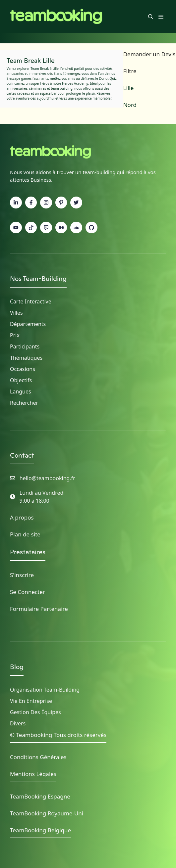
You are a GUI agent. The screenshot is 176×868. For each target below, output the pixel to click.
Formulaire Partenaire (39, 609)
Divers (18, 723)
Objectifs (21, 380)
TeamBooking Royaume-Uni (47, 813)
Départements (28, 324)
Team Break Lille (31, 61)
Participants (25, 346)
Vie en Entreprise (31, 701)
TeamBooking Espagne (40, 796)
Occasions (23, 369)
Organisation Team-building (45, 690)
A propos (22, 517)
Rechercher (24, 403)
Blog (17, 667)
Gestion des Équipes (35, 712)
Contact (22, 455)
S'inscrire (22, 575)
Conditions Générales (38, 757)
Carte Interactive (31, 301)
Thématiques (26, 358)
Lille (129, 88)
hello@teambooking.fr (47, 478)
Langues (21, 391)
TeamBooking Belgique (40, 830)
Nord (130, 105)
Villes (16, 313)
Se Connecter (28, 592)
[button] (151, 17)
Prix (15, 335)
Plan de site (25, 534)
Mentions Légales (33, 774)
